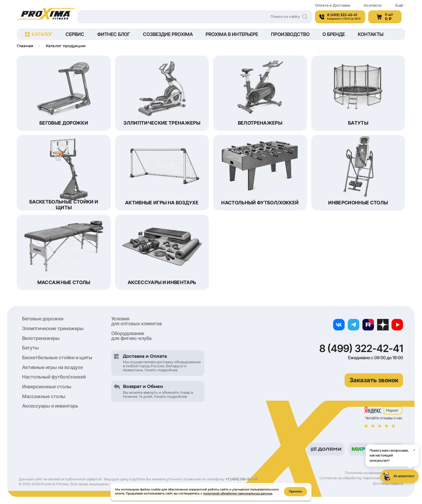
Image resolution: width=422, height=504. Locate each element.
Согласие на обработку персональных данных (361, 478)
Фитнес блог (114, 34)
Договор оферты (388, 484)
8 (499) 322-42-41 (361, 348)
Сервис (75, 34)
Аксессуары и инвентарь (50, 406)
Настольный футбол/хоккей (54, 377)
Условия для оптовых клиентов (137, 321)
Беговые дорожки (43, 319)
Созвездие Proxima (168, 34)
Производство (290, 34)
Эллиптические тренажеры (53, 328)
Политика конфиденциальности (374, 473)
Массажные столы (44, 396)
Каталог (39, 34)
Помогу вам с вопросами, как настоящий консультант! (394, 454)
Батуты (30, 348)
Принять (295, 491)
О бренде (334, 34)
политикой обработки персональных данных (238, 493)
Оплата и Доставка (333, 5)
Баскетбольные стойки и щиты (57, 357)
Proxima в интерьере (232, 34)
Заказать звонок (374, 380)
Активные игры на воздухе (52, 367)
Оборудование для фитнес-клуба (131, 336)
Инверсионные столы (47, 387)
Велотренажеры (41, 338)
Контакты (373, 5)
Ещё (400, 5)
